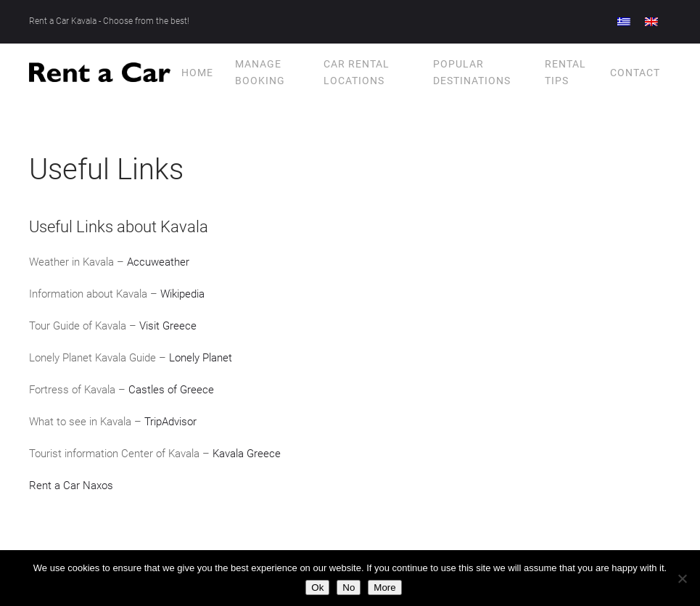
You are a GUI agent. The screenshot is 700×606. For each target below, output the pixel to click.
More (384, 587)
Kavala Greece (247, 454)
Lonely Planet (201, 358)
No (349, 587)
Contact (635, 73)
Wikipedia (182, 294)
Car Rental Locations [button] (357, 72)
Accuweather (158, 262)
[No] (682, 578)
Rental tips (565, 72)
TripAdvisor (170, 422)
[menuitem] (624, 22)
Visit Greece (168, 326)
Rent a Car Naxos (71, 486)
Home (197, 73)
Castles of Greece (171, 390)
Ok (317, 587)
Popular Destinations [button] (472, 72)
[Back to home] (100, 73)
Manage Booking (260, 72)
